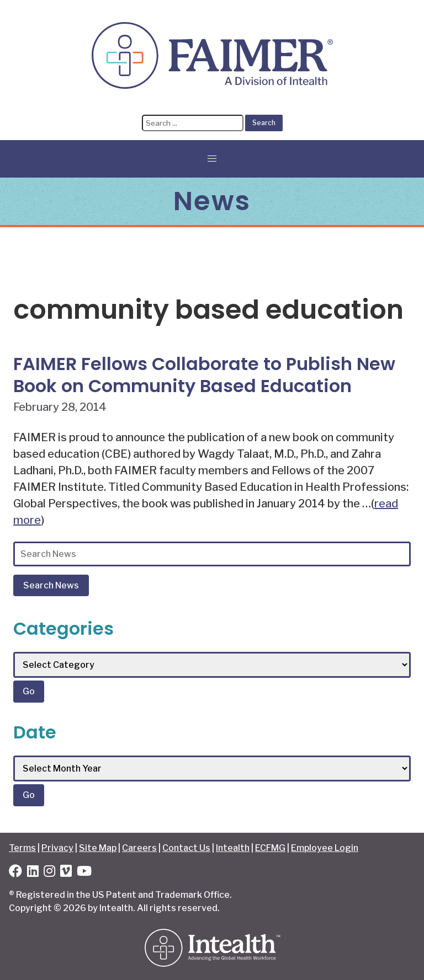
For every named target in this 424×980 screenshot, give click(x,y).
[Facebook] (15, 873)
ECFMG (270, 848)
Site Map (98, 848)
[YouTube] (84, 873)
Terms (22, 848)
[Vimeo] (66, 873)
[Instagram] (49, 873)
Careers (139, 848)
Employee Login (325, 848)
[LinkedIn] (33, 873)
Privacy (57, 848)
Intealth (233, 848)
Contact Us (186, 848)
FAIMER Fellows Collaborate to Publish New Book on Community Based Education (204, 375)
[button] (212, 159)
